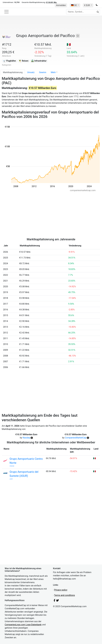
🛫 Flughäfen (9, 61)
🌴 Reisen (24, 61)
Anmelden (61, 5)
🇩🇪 (74, 5)
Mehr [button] (53, 72)
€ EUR (87, 5)
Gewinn (43, 72)
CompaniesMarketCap (76, 438)
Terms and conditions (65, 595)
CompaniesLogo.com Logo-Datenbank (23, 625)
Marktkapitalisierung (13, 72)
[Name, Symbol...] (83, 12)
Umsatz (31, 72)
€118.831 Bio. (51, 2)
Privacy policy (61, 590)
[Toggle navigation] (6, 12)
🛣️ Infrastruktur (39, 61)
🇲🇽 (69, 45)
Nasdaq (26, 438)
